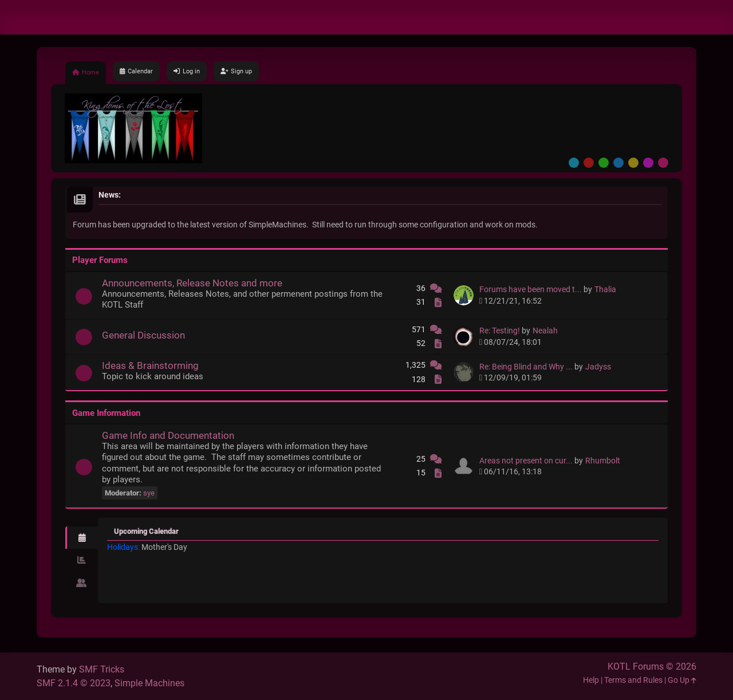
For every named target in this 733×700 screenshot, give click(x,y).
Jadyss (598, 367)
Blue (618, 163)
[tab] (82, 538)
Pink (663, 163)
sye (149, 493)
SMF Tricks (102, 669)
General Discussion (143, 335)
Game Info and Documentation (168, 435)
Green (604, 163)
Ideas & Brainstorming (150, 365)
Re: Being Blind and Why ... (526, 367)
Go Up (682, 680)
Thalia (605, 290)
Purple (648, 163)
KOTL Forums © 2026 (652, 666)
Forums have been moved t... (531, 290)
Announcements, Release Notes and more (192, 283)
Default (574, 163)
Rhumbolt (603, 461)
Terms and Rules (633, 680)
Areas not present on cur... (526, 461)
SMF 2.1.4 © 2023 (74, 683)
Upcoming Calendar (146, 531)
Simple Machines (149, 683)
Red (589, 163)
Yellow (633, 163)
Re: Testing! (500, 331)
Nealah (545, 331)
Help (591, 680)
